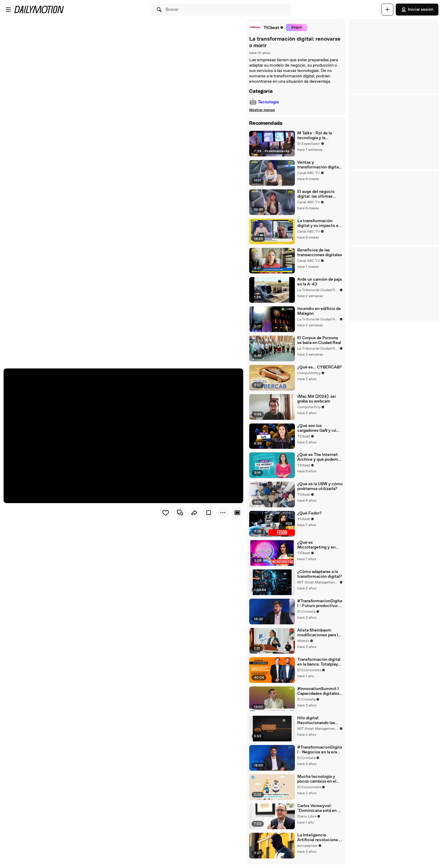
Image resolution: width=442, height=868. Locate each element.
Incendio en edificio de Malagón (319, 312)
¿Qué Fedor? (309, 515)
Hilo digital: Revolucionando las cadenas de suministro (319, 723)
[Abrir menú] (8, 10)
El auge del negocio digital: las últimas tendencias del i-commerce (316, 194)
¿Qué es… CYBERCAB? (319, 368)
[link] (266, 27)
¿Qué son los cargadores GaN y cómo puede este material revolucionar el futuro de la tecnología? (320, 430)
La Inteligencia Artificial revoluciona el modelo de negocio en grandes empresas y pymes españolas (319, 841)
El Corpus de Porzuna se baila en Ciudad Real (319, 341)
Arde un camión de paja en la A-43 (319, 282)
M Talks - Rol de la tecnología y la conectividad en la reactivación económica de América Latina (319, 136)
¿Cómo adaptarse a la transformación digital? (319, 577)
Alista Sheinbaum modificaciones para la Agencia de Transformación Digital (319, 635)
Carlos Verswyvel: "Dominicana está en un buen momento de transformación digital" (319, 812)
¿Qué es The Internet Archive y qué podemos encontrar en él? (320, 459)
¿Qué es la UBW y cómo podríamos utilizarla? (320, 488)
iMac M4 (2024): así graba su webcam (316, 400)
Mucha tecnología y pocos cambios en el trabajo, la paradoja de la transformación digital (320, 782)
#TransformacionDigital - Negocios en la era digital (319, 753)
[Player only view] (237, 513)
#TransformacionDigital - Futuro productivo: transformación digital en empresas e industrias (319, 606)
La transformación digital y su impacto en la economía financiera (319, 224)
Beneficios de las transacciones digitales (319, 253)
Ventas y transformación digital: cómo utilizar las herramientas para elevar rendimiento (319, 165)
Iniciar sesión (417, 10)
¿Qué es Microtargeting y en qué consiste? (320, 547)
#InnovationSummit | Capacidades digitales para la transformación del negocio (318, 694)
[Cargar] (387, 10)
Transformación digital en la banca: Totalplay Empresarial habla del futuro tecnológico (319, 665)
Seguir (296, 27)
